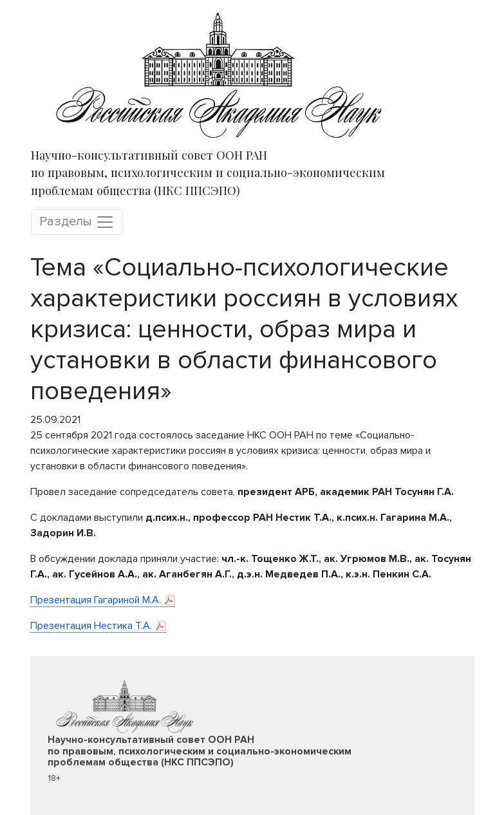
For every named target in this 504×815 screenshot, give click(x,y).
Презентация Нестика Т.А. (91, 626)
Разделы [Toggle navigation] (77, 222)
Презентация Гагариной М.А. (96, 600)
